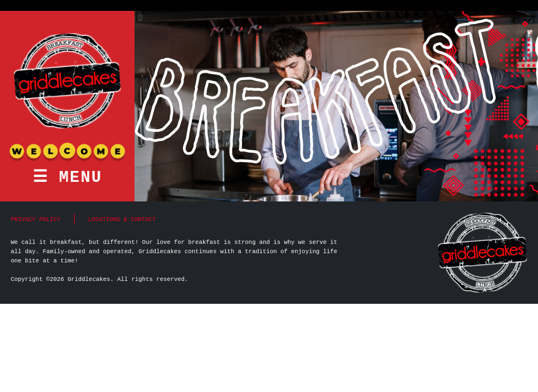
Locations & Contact (122, 219)
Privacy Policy (36, 219)
